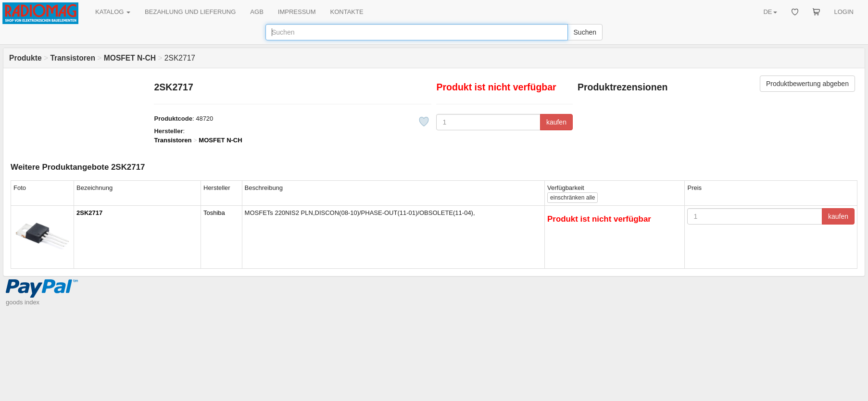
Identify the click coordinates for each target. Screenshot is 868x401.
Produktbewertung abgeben (807, 84)
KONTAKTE (347, 12)
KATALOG (113, 12)
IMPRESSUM (297, 12)
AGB (257, 12)
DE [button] (770, 12)
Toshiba (214, 213)
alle (572, 198)
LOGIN (844, 12)
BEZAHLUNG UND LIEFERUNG (190, 12)
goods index (23, 302)
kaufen (556, 122)
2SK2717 (89, 213)
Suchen (585, 32)
